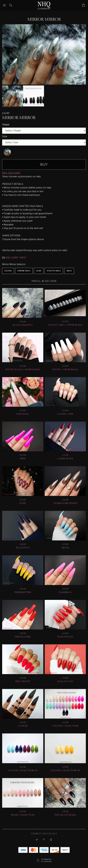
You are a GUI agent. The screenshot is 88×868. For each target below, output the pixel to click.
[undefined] (7, 151)
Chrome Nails (24, 270)
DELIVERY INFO (15, 257)
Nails (69, 270)
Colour (8, 270)
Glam (39, 270)
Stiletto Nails (54, 270)
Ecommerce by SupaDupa (46, 859)
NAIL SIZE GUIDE (11, 172)
